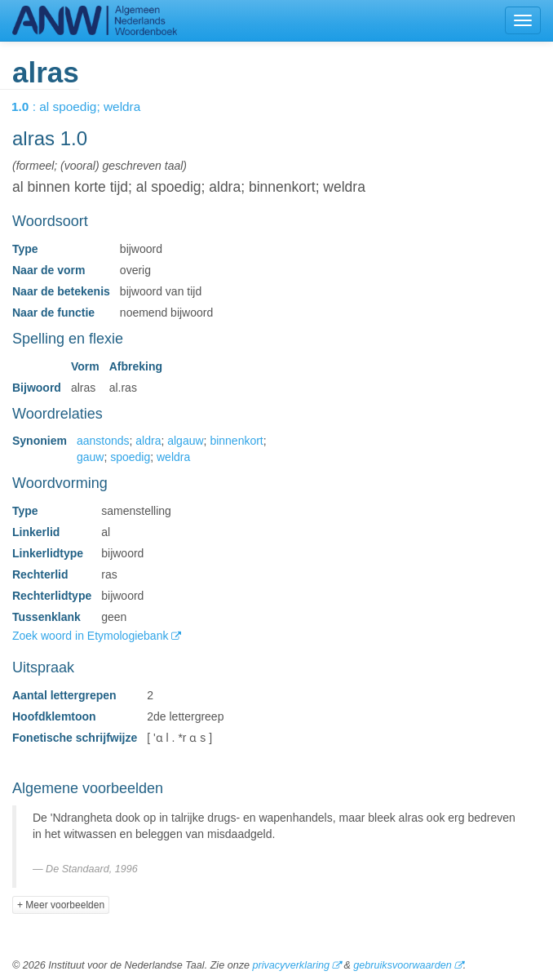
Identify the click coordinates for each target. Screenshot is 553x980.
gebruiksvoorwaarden (402, 965)
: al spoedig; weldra (87, 106)
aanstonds (103, 441)
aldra (148, 441)
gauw (90, 457)
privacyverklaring (290, 965)
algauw (185, 441)
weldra (173, 457)
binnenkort (236, 441)
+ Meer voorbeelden (61, 905)
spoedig (130, 457)
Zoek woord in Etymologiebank (92, 636)
